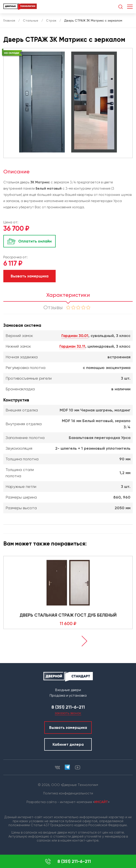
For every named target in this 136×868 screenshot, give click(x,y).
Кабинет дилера (68, 744)
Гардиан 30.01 (75, 336)
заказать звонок (68, 713)
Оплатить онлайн (35, 241)
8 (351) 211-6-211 (68, 861)
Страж (51, 20)
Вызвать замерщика (30, 276)
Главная (9, 20)
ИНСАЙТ (101, 802)
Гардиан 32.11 (72, 346)
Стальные (31, 20)
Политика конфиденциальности (68, 793)
